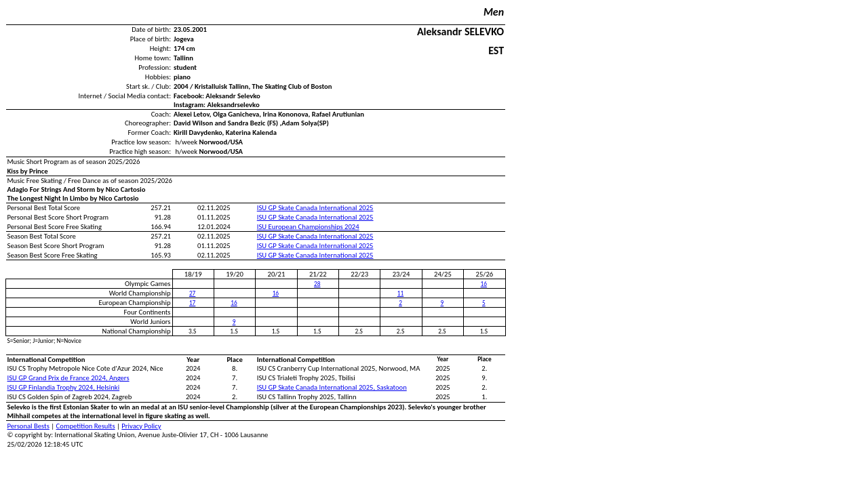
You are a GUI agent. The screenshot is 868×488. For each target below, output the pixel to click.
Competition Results (86, 426)
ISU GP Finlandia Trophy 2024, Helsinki (64, 387)
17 (192, 303)
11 (400, 293)
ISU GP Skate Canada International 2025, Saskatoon (332, 387)
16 (484, 284)
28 (317, 284)
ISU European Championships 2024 (308, 227)
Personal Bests (28, 426)
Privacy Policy (141, 426)
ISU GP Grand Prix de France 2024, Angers (68, 378)
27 (192, 293)
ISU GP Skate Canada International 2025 (315, 208)
